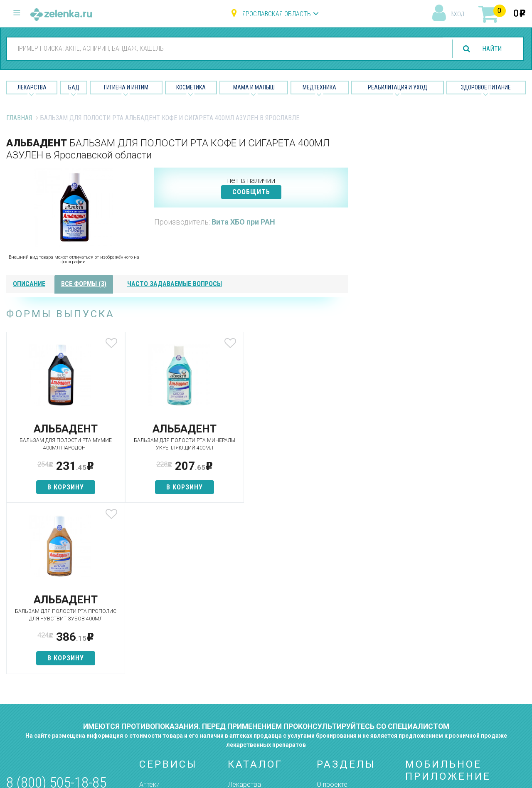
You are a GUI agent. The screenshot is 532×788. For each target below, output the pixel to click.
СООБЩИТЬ (251, 192)
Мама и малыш (254, 87)
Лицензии (331, 650)
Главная (19, 118)
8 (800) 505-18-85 (56, 619)
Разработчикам (341, 679)
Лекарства (32, 87)
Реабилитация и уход (398, 87)
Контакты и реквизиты (351, 665)
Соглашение (336, 694)
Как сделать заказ (168, 679)
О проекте (332, 621)
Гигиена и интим (251, 650)
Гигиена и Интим (126, 87)
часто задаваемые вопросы (175, 284)
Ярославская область (277, 14)
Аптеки (149, 621)
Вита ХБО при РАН (243, 222)
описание (29, 284)
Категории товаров (169, 636)
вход (457, 14)
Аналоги (152, 665)
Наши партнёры (340, 636)
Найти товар (158, 650)
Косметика (191, 87)
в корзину (63, 487)
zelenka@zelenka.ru (35, 669)
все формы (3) (84, 284)
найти (491, 49)
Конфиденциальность (350, 709)
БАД (74, 87)
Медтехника (319, 87)
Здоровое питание (486, 87)
